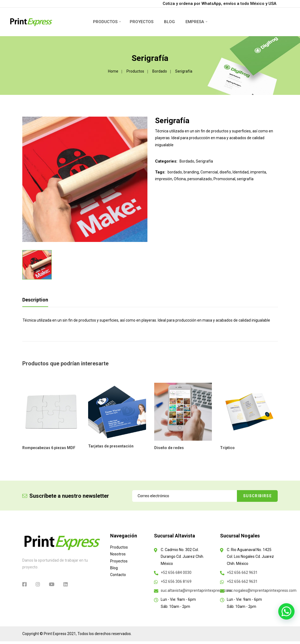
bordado (175, 172)
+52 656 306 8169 (176, 581)
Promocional (224, 179)
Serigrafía (204, 161)
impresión (164, 179)
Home (113, 71)
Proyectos (142, 22)
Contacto (118, 575)
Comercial (209, 172)
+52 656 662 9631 (242, 573)
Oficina (180, 179)
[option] (85, 179)
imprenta (258, 172)
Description (35, 300)
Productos (105, 22)
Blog (169, 22)
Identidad (241, 172)
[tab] (37, 301)
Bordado (160, 71)
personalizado (200, 179)
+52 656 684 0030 (176, 573)
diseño (225, 172)
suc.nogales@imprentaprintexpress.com (262, 590)
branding (191, 172)
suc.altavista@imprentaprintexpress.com (196, 590)
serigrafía (245, 179)
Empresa (195, 22)
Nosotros (118, 554)
